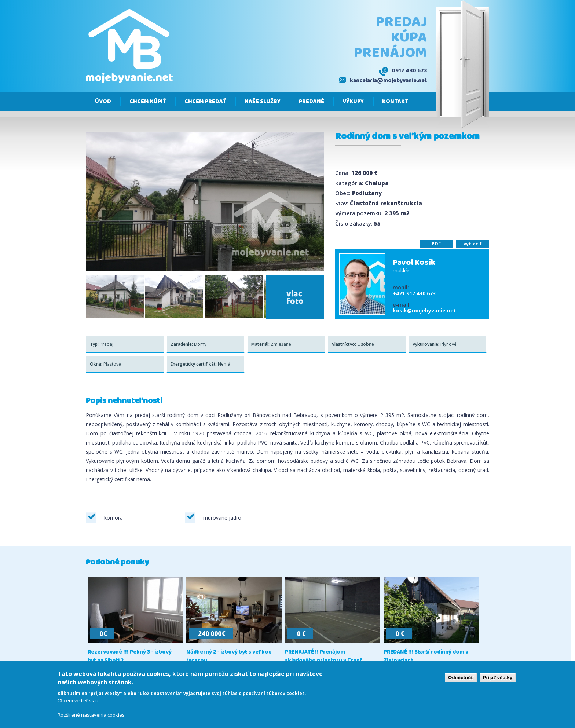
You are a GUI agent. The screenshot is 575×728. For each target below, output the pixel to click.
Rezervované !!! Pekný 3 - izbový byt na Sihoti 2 (130, 656)
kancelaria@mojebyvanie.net (388, 81)
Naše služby (263, 102)
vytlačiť (473, 244)
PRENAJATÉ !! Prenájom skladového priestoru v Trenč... (326, 656)
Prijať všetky (498, 678)
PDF (436, 244)
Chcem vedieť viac (78, 701)
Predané (312, 102)
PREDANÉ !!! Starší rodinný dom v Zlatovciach (426, 656)
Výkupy (353, 102)
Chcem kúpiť (148, 102)
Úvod (103, 102)
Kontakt (395, 102)
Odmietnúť (461, 678)
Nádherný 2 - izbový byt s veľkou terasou (229, 656)
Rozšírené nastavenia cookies (91, 715)
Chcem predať (205, 102)
